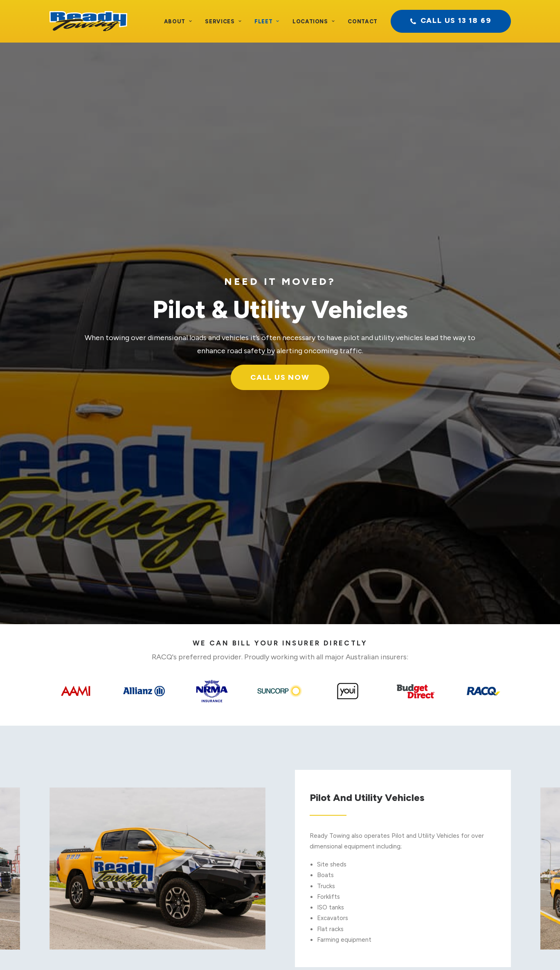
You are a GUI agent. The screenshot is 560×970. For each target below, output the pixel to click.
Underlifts (318, 841)
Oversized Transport (192, 863)
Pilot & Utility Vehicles (335, 884)
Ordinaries (318, 787)
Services (223, 21)
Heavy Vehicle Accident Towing (207, 798)
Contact (363, 21)
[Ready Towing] (88, 21)
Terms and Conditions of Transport (179, 950)
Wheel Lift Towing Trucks (340, 798)
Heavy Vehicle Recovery (197, 820)
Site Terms (292, 950)
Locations (314, 21)
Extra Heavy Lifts (328, 830)
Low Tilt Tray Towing (333, 852)
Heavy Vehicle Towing (194, 830)
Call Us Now (280, 188)
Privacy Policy (252, 950)
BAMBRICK (415, 950)
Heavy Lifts (320, 820)
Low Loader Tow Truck (195, 841)
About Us (35, 787)
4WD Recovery (325, 873)
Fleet (267, 21)
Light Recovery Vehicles (197, 809)
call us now (416, 681)
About (178, 21)
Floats (313, 809)
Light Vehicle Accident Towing (205, 787)
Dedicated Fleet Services (199, 873)
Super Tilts (319, 863)
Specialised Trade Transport (202, 852)
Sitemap (324, 950)
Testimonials (39, 798)
